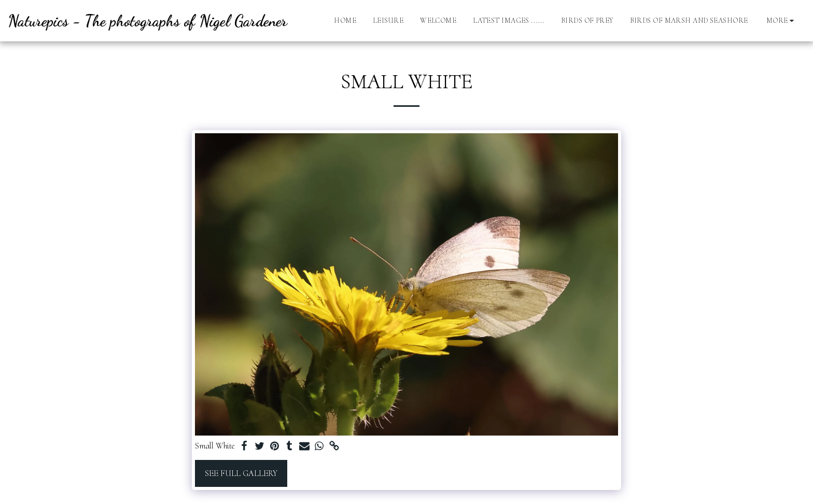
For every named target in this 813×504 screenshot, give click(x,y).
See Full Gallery (241, 473)
